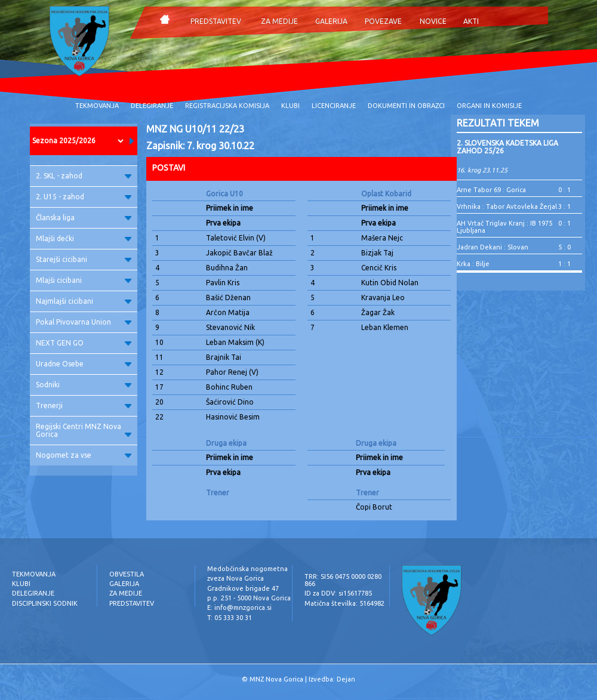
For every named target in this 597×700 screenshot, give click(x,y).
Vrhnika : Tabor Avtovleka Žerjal (507, 206)
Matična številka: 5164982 (344, 603)
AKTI (471, 21)
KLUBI (290, 106)
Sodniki (84, 385)
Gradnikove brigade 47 (243, 588)
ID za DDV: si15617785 (338, 593)
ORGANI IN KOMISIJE (489, 106)
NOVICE (433, 21)
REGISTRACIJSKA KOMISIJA (227, 106)
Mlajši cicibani (84, 280)
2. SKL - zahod (84, 176)
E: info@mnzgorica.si (239, 608)
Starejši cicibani (84, 259)
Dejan (346, 679)
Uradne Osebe (84, 364)
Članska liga (84, 218)
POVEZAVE (383, 21)
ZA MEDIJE (279, 21)
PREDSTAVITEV (216, 21)
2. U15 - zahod (84, 197)
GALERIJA (331, 21)
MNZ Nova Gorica (276, 679)
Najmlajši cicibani (84, 301)
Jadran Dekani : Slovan (493, 247)
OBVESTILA (127, 574)
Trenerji (84, 405)
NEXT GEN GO (84, 343)
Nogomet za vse (84, 455)
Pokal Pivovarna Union (84, 322)
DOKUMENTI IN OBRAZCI (406, 106)
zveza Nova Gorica (236, 578)
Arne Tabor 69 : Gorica (491, 190)
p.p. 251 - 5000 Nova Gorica (249, 598)
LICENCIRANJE (334, 106)
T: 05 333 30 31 (230, 618)
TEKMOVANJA (97, 106)
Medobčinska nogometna (247, 569)
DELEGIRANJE (152, 106)
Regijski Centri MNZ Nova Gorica (84, 430)
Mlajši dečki (84, 238)
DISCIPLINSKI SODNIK (45, 603)
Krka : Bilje (473, 264)
